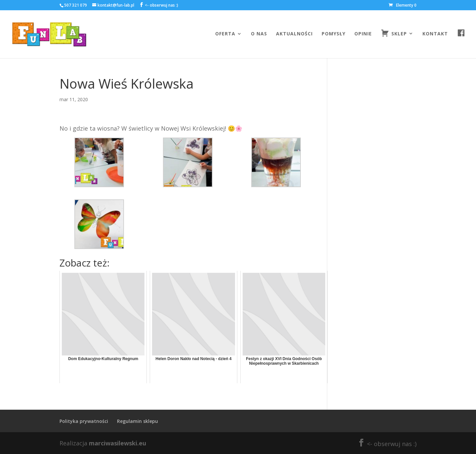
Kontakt (435, 34)
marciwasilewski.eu (118, 443)
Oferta (225, 34)
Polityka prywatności (84, 421)
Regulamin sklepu (138, 421)
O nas (259, 34)
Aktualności (294, 34)
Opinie (363, 34)
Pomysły (334, 34)
